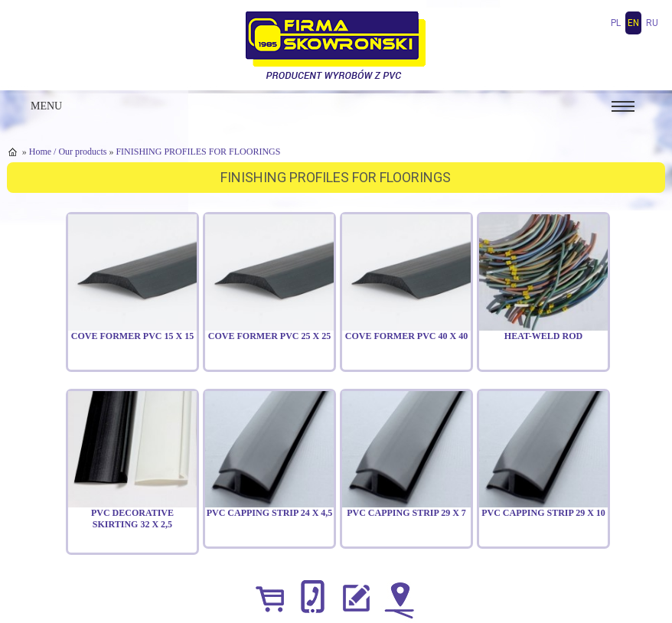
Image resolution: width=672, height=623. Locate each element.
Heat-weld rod (543, 336)
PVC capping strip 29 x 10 (543, 513)
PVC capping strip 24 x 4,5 (270, 513)
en (633, 23)
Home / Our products (68, 152)
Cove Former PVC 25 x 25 (269, 336)
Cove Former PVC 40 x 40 (406, 336)
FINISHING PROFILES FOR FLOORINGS (198, 152)
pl (616, 23)
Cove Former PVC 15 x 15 (132, 336)
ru (652, 23)
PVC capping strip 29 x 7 (406, 513)
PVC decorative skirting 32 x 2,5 (132, 519)
